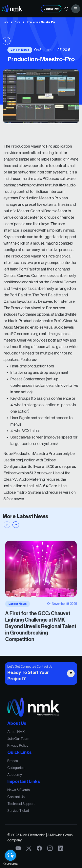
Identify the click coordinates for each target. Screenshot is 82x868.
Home (5, 22)
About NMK (18, 735)
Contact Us (51, 9)
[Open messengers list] (10, 855)
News (17, 22)
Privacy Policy (19, 747)
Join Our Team (20, 741)
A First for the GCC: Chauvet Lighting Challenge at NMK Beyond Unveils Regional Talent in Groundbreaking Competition (41, 624)
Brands (15, 762)
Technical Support (22, 802)
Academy (16, 774)
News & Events (20, 789)
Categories (18, 768)
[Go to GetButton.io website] (10, 864)
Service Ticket (20, 808)
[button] (16, 528)
